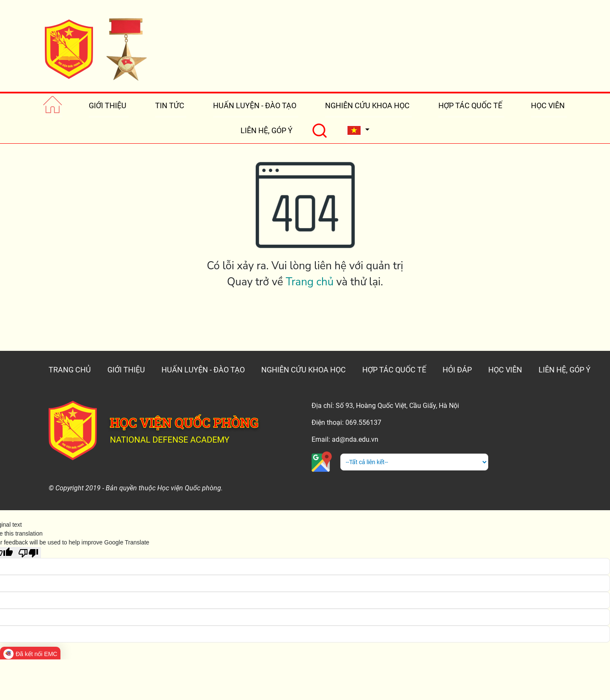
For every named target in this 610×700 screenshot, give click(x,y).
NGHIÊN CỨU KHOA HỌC (367, 105)
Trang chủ (310, 282)
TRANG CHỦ (70, 370)
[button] (358, 130)
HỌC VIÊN (548, 105)
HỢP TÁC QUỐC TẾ (470, 105)
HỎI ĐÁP (457, 370)
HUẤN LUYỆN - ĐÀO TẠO (255, 105)
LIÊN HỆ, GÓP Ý (267, 130)
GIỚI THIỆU (108, 105)
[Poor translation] (28, 552)
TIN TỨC (170, 105)
